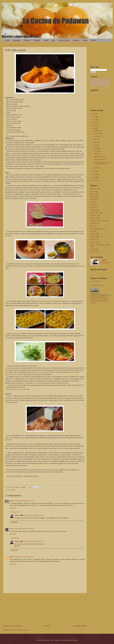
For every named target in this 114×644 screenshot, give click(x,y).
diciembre (97, 131)
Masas (92, 226)
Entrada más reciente (12, 626)
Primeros (27, 40)
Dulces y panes (95, 213)
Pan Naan (97, 154)
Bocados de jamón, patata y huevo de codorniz (102, 163)
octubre (97, 136)
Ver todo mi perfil (105, 263)
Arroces (93, 191)
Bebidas (93, 194)
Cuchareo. (94, 210)
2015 (94, 125)
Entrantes (17, 40)
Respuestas (15, 512)
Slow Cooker (94, 242)
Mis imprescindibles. (97, 229)
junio (96, 139)
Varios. (92, 249)
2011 (94, 177)
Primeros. (93, 237)
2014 (94, 128)
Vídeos (85, 40)
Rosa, (11, 529)
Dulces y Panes (64, 40)
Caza (53, 40)
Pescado (37, 40)
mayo (96, 142)
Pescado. (93, 234)
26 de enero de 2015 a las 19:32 (24, 557)
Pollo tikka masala (99, 157)
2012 (94, 174)
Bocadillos (93, 197)
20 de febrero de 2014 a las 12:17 (24, 529)
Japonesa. (94, 223)
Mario (11, 557)
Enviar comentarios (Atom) (20, 630)
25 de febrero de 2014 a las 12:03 (33, 515)
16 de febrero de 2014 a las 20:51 (24, 501)
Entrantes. (93, 218)
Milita (11, 501)
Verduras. (93, 252)
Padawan (17, 515)
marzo (96, 148)
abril (96, 145)
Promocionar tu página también (97, 285)
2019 (94, 114)
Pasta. (92, 232)
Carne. (14, 490)
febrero (96, 151)
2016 (94, 122)
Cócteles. (93, 205)
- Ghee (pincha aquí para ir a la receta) (18, 389)
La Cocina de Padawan (96, 281)
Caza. (92, 202)
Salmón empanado (100, 159)
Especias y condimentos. (98, 221)
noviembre (97, 134)
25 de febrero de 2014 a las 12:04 (33, 541)
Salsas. (93, 240)
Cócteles (76, 40)
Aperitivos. (94, 189)
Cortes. (93, 207)
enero (96, 168)
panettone (8, 472)
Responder (13, 508)
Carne (46, 40)
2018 (94, 116)
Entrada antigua (80, 626)
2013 (94, 171)
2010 (94, 180)
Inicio (7, 40)
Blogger (76, 640)
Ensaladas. (94, 215)
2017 (94, 119)
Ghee (8, 136)
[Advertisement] (45, 609)
